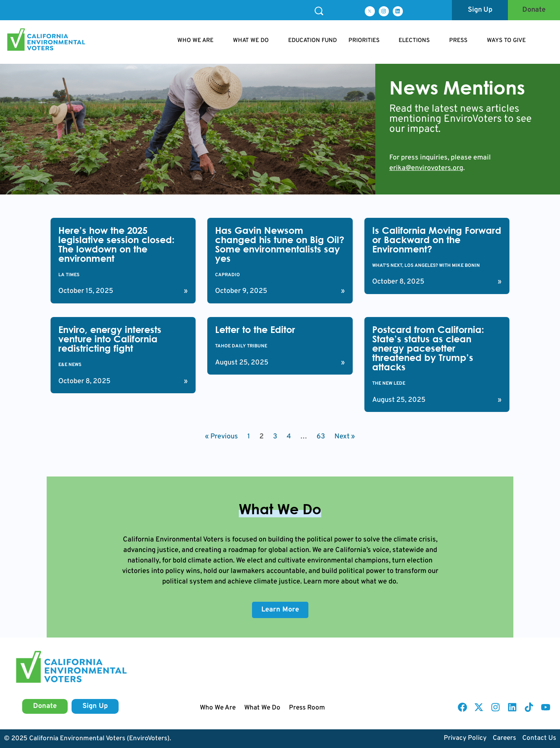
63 (321, 437)
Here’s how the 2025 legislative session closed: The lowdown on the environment (116, 244)
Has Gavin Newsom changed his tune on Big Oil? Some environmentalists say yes (280, 244)
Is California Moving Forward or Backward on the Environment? (437, 240)
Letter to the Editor (255, 329)
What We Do (262, 708)
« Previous (221, 437)
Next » (345, 437)
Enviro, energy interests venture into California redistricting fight (110, 339)
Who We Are (218, 708)
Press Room (307, 708)
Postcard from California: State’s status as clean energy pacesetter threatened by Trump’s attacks (428, 348)
